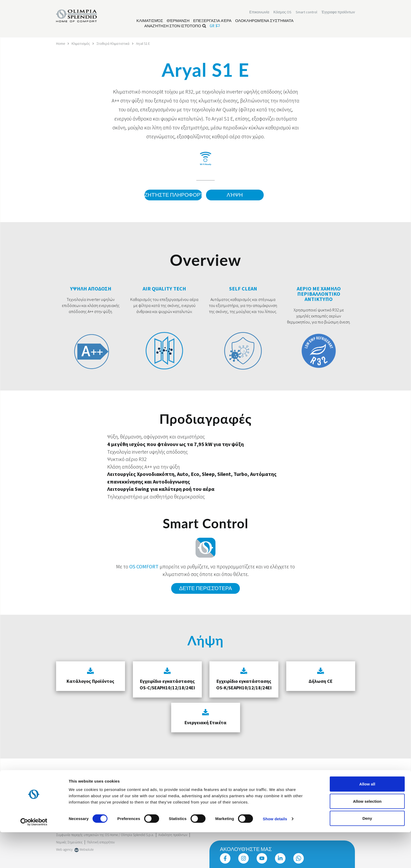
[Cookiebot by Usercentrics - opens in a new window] (34, 858)
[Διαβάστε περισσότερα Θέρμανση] (178, 21)
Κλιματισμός (81, 43)
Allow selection (367, 837)
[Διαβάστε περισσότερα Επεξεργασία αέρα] (212, 21)
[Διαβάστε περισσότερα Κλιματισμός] (150, 21)
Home (61, 43)
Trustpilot (63, 782)
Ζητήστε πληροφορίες (172, 195)
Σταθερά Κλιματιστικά (114, 43)
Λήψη (235, 195)
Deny (367, 854)
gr (215, 26)
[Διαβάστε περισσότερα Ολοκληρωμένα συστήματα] (264, 21)
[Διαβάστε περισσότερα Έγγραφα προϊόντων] (338, 13)
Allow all (367, 820)
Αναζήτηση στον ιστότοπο (175, 26)
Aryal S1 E (145, 43)
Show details (275, 855)
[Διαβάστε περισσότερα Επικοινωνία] (259, 13)
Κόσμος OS (282, 13)
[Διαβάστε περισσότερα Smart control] (306, 13)
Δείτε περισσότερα (206, 587)
